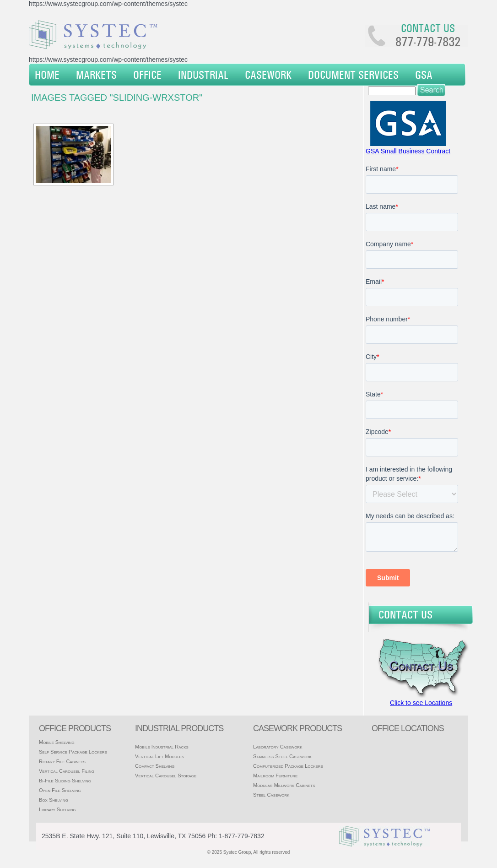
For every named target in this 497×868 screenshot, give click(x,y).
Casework (268, 75)
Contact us (428, 28)
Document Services (353, 75)
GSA (424, 75)
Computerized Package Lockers (288, 766)
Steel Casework (271, 795)
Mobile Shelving (57, 742)
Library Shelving (57, 809)
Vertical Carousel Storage (166, 776)
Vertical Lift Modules (159, 756)
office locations (408, 728)
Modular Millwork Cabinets (284, 785)
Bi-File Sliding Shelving (65, 781)
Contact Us (405, 614)
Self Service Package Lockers (73, 752)
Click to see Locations (421, 703)
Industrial (203, 75)
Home (47, 75)
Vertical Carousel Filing (67, 771)
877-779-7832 (428, 42)
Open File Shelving (60, 790)
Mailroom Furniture (275, 776)
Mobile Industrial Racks (162, 747)
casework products (297, 728)
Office (147, 75)
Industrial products (179, 728)
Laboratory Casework (278, 747)
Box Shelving (54, 800)
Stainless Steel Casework (282, 756)
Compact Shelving (155, 766)
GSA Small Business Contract (408, 151)
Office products (75, 728)
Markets (96, 75)
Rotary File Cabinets (62, 761)
